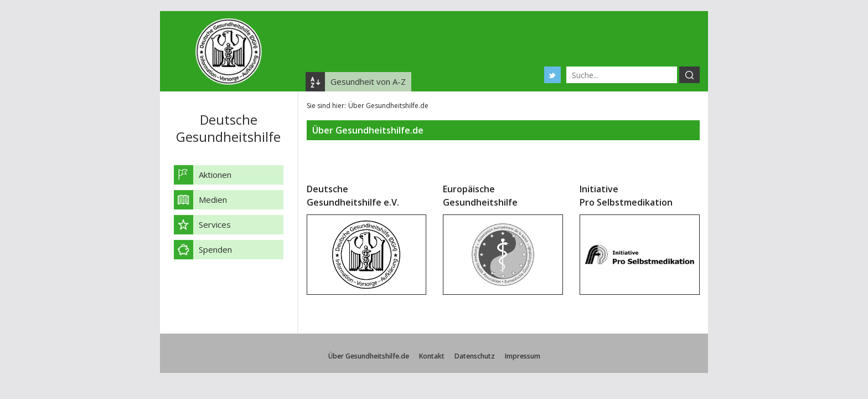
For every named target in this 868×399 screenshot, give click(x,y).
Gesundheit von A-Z (368, 81)
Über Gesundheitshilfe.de (369, 356)
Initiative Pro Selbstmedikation (626, 196)
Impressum (523, 356)
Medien (213, 199)
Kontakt (432, 356)
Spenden (215, 249)
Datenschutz (475, 356)
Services (215, 224)
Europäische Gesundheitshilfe (480, 196)
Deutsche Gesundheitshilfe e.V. (353, 196)
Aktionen (215, 175)
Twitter (552, 75)
